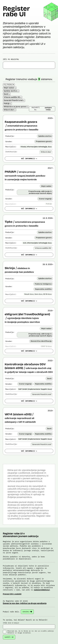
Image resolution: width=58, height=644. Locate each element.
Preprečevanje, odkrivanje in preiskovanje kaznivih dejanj (40, 192)
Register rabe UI (16, 11)
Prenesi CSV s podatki (12, 594)
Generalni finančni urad (42, 394)
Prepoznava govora (44, 141)
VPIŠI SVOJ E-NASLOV (29, 625)
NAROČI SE (9, 637)
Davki (49, 379)
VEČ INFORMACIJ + (29, 158)
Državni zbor (46, 152)
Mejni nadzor (46, 186)
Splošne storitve (45, 136)
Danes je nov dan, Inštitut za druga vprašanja (25, 603)
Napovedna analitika (43, 289)
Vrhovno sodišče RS (43, 248)
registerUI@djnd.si (42, 590)
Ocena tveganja (45, 199)
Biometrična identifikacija (41, 341)
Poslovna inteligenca (43, 284)
